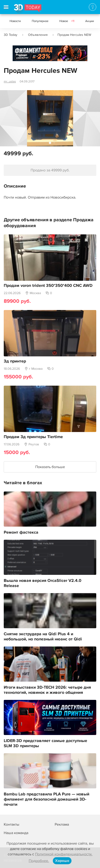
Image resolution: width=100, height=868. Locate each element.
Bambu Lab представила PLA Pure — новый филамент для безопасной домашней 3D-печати (46, 799)
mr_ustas (10, 81)
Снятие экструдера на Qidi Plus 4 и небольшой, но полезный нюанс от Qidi (43, 637)
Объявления (38, 35)
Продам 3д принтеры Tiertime (33, 437)
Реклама (22, 55)
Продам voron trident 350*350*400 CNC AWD (48, 286)
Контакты (11, 824)
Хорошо (62, 861)
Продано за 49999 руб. (50, 170)
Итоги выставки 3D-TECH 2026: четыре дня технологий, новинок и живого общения (47, 690)
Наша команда (16, 833)
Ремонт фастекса (21, 532)
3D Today (11, 35)
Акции (90, 21)
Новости (15, 21)
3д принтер (15, 361)
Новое (67, 21)
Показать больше (50, 467)
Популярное (40, 21)
